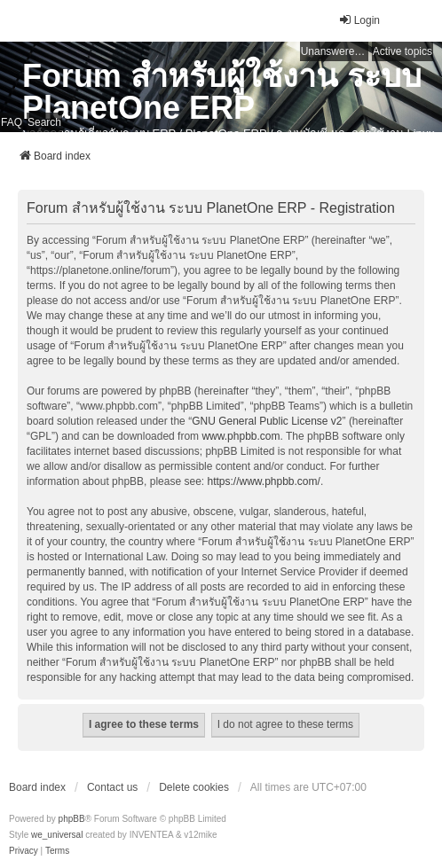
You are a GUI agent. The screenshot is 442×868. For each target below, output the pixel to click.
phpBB (72, 819)
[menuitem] (24, 851)
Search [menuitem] (44, 122)
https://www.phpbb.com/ (263, 481)
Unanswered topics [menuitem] (335, 51)
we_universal (57, 835)
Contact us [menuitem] (112, 787)
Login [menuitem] (359, 20)
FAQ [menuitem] (12, 122)
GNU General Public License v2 (267, 421)
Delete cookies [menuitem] (194, 787)
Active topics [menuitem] (403, 51)
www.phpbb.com (241, 436)
